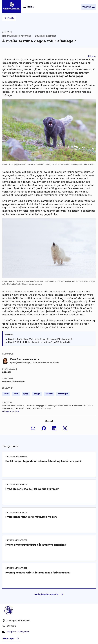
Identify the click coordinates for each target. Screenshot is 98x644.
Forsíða (11, 18)
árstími (49, 394)
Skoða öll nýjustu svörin (49, 594)
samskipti (63, 394)
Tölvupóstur (18, 632)
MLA (17, 411)
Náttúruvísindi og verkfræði (16, 36)
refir (16, 394)
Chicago (5, 411)
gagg (26, 394)
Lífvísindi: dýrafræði (45, 36)
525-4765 (11, 626)
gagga (37, 394)
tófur (6, 394)
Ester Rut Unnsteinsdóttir (25, 359)
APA (12, 411)
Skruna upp (11, 638)
